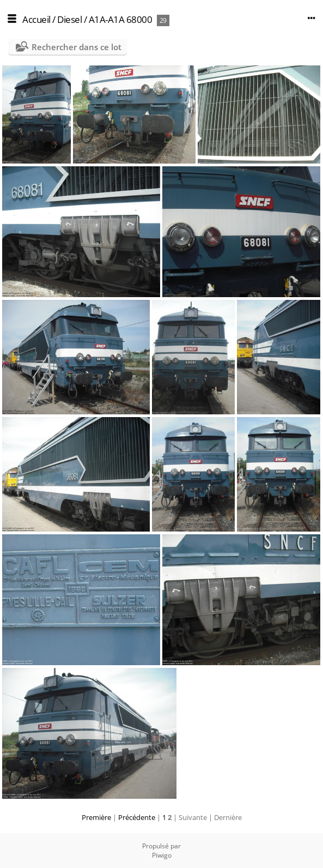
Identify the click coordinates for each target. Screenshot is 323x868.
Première (96, 817)
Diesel (69, 19)
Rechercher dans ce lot (77, 47)
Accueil (36, 19)
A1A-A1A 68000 (121, 19)
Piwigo (162, 855)
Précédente (137, 817)
